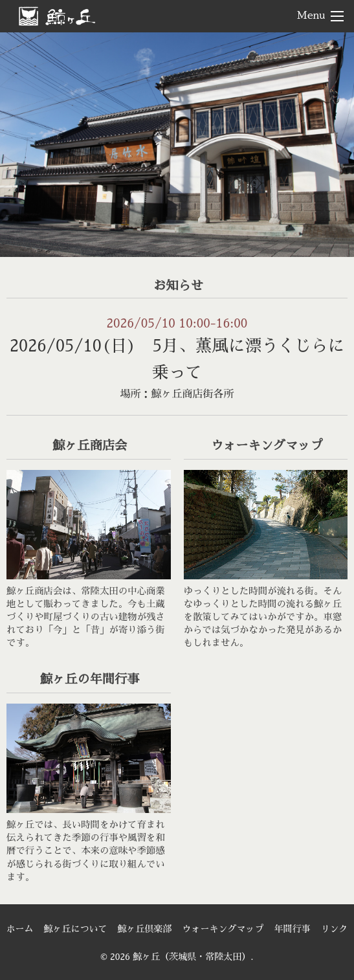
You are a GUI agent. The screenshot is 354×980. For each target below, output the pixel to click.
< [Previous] (23, 141)
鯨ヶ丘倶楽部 (145, 929)
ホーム (20, 929)
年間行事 (293, 929)
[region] (177, 145)
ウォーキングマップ (223, 929)
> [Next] (331, 141)
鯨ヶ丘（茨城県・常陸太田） (78, 16)
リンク (335, 929)
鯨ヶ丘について (76, 929)
